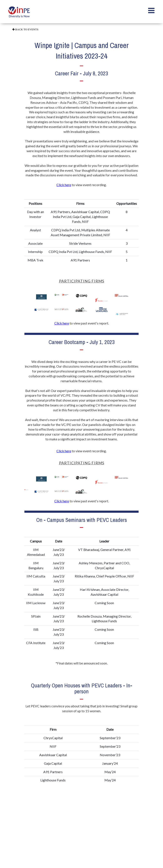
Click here (64, 185)
